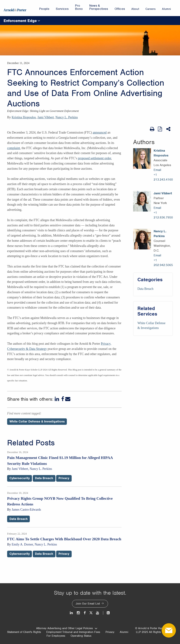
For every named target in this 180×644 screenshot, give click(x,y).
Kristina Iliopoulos (24, 117)
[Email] (68, 399)
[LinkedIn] (57, 399)
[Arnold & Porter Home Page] (15, 8)
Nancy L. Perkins (67, 117)
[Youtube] (98, 613)
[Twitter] (91, 613)
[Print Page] (152, 129)
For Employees (56, 636)
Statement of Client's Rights (24, 632)
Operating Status (81, 636)
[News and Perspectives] (107, 613)
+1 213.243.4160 (163, 177)
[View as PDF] (160, 129)
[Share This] (169, 129)
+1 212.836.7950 (163, 215)
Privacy (64, 478)
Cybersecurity (20, 478)
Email (157, 170)
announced (100, 132)
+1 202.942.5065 (163, 263)
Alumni (124, 632)
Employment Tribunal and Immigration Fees (73, 632)
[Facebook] (63, 399)
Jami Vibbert (46, 117)
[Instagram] (79, 613)
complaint (14, 148)
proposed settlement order (94, 158)
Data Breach (145, 289)
